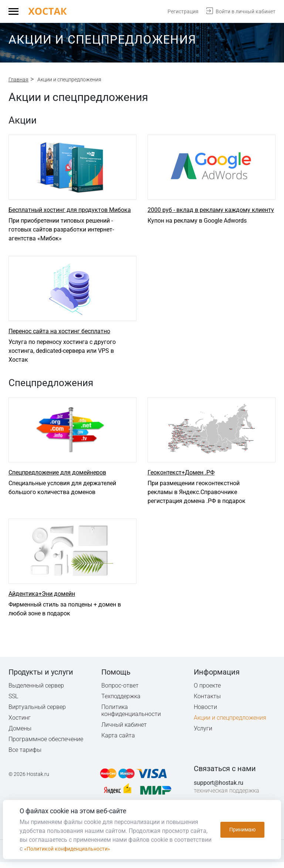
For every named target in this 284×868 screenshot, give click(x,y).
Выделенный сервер (36, 691)
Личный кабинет (124, 731)
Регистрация (183, 11)
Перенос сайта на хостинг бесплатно (59, 334)
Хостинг (20, 724)
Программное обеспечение (46, 745)
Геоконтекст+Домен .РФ (181, 477)
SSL (14, 702)
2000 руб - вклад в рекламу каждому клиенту (211, 211)
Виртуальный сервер (37, 713)
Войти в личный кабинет (246, 11)
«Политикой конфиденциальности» (73, 849)
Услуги (203, 734)
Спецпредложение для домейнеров (57, 477)
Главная (18, 80)
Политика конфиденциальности (131, 716)
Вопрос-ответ (120, 691)
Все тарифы (25, 756)
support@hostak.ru (219, 789)
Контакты (207, 702)
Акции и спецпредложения (230, 724)
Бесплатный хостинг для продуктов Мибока (70, 211)
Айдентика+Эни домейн (42, 600)
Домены (20, 734)
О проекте (207, 691)
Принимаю (242, 830)
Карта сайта (118, 741)
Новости (205, 713)
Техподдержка (121, 702)
